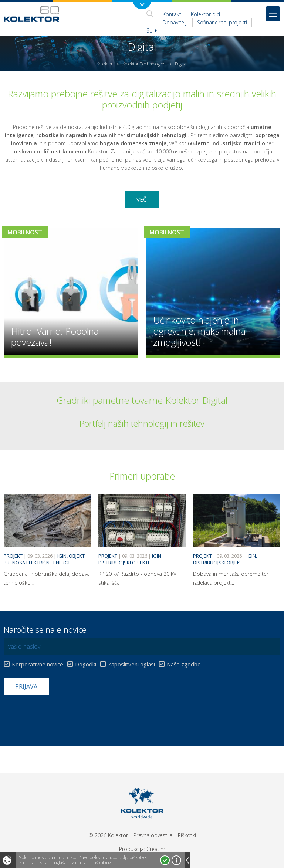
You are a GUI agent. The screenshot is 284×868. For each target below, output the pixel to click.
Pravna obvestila (153, 835)
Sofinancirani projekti (222, 22)
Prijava (26, 686)
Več (142, 199)
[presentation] (60, 713)
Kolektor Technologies (144, 64)
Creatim (156, 849)
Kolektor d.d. (206, 14)
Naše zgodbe (184, 664)
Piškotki (187, 835)
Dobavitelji (175, 22)
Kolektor (105, 64)
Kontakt (172, 14)
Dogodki (86, 664)
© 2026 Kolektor (108, 835)
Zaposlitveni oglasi (131, 664)
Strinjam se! (165, 860)
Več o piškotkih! (176, 860)
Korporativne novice (38, 664)
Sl (152, 31)
